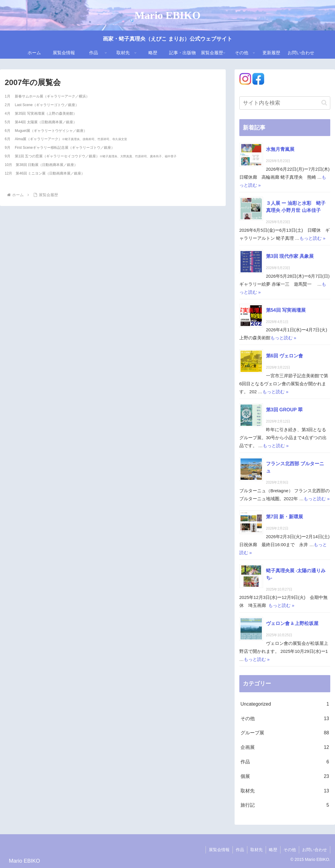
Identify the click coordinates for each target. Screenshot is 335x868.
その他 (285, 719)
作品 (285, 762)
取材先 (285, 791)
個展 (285, 777)
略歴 (273, 850)
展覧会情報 (219, 850)
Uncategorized (285, 704)
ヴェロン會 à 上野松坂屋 (292, 623)
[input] (285, 103)
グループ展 (285, 733)
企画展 (285, 748)
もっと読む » (312, 238)
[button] (324, 103)
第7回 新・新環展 (284, 517)
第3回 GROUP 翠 (284, 410)
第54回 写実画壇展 (286, 310)
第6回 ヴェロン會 (284, 356)
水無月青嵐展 (280, 149)
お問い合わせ (315, 850)
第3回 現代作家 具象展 (290, 256)
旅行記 (285, 805)
